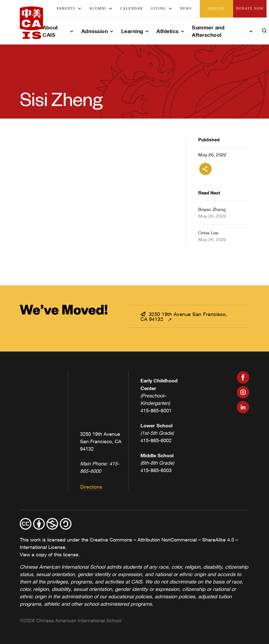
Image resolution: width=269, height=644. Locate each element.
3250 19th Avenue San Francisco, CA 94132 (184, 317)
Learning (132, 31)
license (71, 554)
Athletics (168, 31)
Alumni (98, 9)
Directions (91, 487)
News (186, 9)
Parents (66, 9)
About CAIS (50, 31)
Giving (158, 9)
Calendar (132, 9)
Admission (95, 31)
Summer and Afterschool (208, 31)
